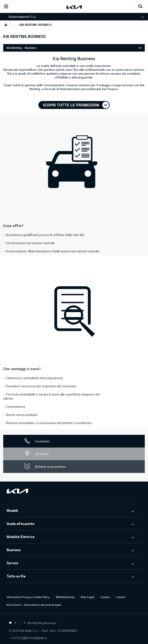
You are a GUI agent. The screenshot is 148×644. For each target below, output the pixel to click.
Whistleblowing (65, 597)
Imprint (121, 597)
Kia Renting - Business (22, 48)
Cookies (105, 597)
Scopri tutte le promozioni (71, 105)
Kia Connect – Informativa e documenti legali (34, 605)
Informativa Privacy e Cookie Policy (28, 597)
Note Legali (88, 597)
